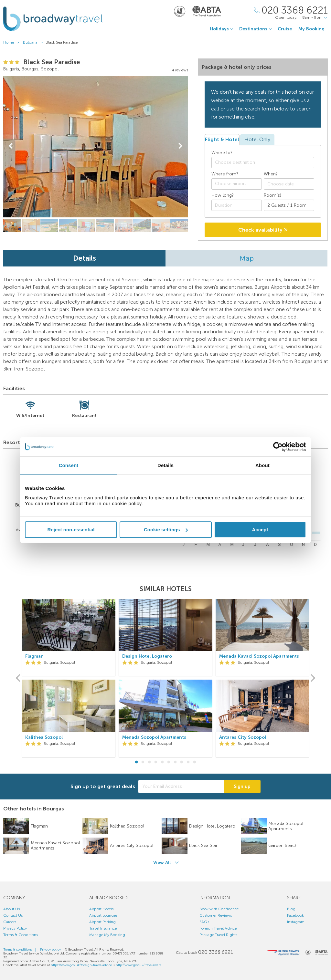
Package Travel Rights (218, 935)
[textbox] (266, 162)
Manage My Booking (107, 935)
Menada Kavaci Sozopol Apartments (259, 656)
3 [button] (149, 762)
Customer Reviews (216, 915)
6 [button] (169, 762)
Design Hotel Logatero (147, 656)
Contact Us (13, 915)
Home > (13, 42)
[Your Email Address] (181, 787)
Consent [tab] (69, 465)
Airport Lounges (103, 915)
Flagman (34, 656)
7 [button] (175, 762)
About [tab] (262, 465)
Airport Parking (102, 922)
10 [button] (195, 762)
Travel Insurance (103, 928)
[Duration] (237, 205)
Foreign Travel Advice (218, 928)
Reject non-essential (71, 530)
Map (247, 258)
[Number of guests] (289, 205)
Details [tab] (165, 465)
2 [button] (143, 762)
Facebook (295, 915)
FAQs (204, 922)
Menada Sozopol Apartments (154, 737)
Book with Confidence (219, 909)
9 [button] (188, 762)
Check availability (263, 230)
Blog (291, 909)
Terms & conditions (18, 950)
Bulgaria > (34, 42)
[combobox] (263, 163)
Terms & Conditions (21, 935)
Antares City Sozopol (243, 737)
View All (162, 863)
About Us (11, 909)
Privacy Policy (15, 928)
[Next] (312, 678)
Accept (260, 530)
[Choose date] (289, 184)
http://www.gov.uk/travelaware (139, 965)
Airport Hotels (101, 909)
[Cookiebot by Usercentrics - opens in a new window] (278, 447)
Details (85, 258)
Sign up (242, 786)
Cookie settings (166, 530)
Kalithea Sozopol (44, 737)
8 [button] (182, 762)
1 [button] (136, 762)
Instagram (296, 922)
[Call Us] (291, 10)
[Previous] (19, 678)
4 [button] (156, 762)
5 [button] (162, 762)
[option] (69, 678)
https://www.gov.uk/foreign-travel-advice (81, 965)
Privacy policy (50, 950)
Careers (10, 922)
